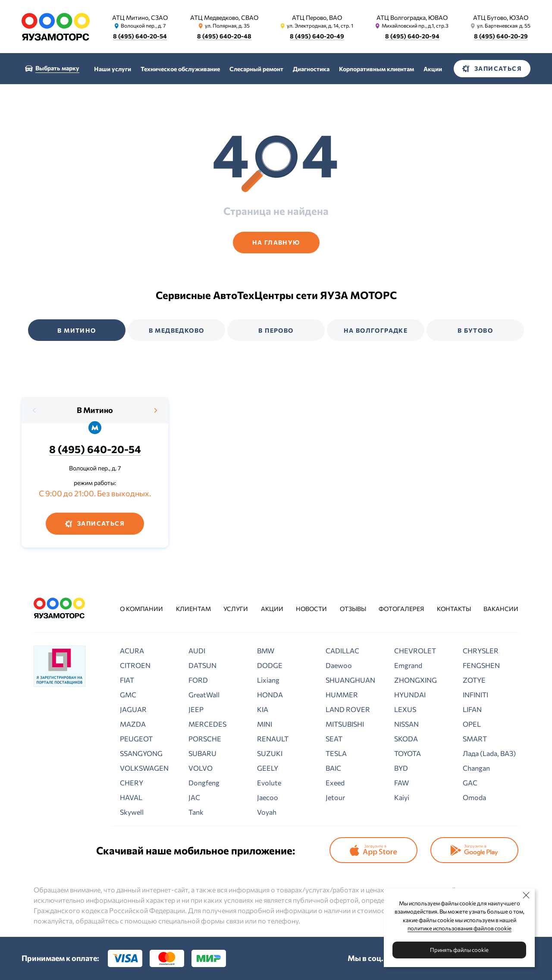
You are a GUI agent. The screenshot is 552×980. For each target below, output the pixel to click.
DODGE (270, 665)
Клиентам (193, 609)
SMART (475, 739)
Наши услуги (113, 69)
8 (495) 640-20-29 (501, 36)
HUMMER (342, 695)
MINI (265, 724)
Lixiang (268, 680)
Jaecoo (268, 797)
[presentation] (34, 410)
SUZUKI (270, 753)
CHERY (132, 783)
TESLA (336, 753)
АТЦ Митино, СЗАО (140, 17)
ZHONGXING (416, 680)
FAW (401, 783)
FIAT (127, 680)
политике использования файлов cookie (459, 928)
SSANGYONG (141, 753)
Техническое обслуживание (180, 69)
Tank (196, 812)
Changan (476, 768)
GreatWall (204, 695)
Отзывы (353, 609)
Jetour (335, 797)
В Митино (95, 410)
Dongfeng (204, 783)
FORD (198, 680)
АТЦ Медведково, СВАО (224, 17)
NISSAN (406, 724)
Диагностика (311, 69)
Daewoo (339, 665)
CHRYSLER (481, 651)
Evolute (269, 783)
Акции (433, 69)
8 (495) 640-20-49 (317, 36)
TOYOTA (408, 753)
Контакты (454, 609)
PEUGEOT (136, 739)
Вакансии (501, 609)
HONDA (270, 695)
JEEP (196, 709)
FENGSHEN (481, 665)
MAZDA (133, 724)
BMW (266, 651)
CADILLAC (342, 651)
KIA (263, 709)
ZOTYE (474, 680)
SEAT (334, 739)
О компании (141, 609)
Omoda (474, 797)
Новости (311, 609)
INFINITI (475, 695)
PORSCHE (205, 739)
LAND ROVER (348, 709)
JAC (194, 797)
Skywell (132, 812)
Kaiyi (402, 797)
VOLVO (201, 768)
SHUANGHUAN (350, 680)
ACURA (132, 651)
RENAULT (273, 739)
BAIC (333, 768)
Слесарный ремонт (256, 69)
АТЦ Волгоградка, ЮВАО (412, 17)
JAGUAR (133, 709)
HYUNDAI (410, 695)
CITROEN (135, 665)
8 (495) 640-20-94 (412, 36)
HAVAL (131, 797)
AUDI (197, 651)
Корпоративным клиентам (376, 69)
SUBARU (202, 753)
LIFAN (472, 709)
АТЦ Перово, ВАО (317, 17)
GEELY (268, 768)
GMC (128, 695)
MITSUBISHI (345, 724)
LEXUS (405, 709)
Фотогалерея (401, 609)
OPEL (472, 724)
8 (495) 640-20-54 (140, 36)
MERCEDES (207, 724)
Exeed (335, 783)
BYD (401, 768)
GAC (470, 783)
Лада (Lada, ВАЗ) (489, 753)
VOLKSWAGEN (144, 768)
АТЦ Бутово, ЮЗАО (501, 17)
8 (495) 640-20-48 (224, 36)
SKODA (406, 739)
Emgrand (408, 665)
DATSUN (202, 665)
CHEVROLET (415, 651)
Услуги (236, 609)
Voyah (267, 812)
